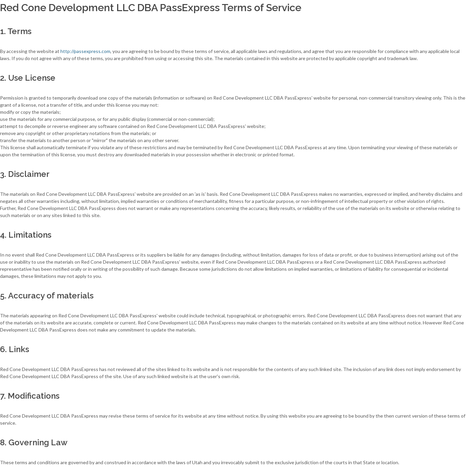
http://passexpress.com (85, 51)
